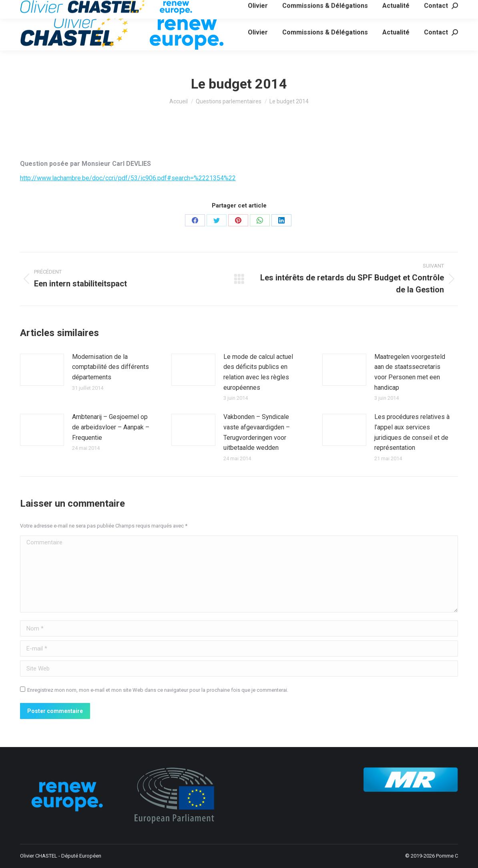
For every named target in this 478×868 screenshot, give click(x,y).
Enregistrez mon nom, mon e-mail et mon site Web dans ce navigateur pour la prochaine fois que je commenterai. (158, 690)
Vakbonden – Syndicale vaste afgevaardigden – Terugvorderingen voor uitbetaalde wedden (257, 432)
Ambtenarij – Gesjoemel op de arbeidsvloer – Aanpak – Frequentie (111, 427)
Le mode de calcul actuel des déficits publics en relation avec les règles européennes (258, 372)
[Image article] (42, 370)
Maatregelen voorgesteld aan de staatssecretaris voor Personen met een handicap (410, 372)
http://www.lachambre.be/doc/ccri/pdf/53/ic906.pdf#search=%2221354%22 (128, 178)
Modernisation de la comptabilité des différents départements (110, 367)
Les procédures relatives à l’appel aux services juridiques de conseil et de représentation (412, 432)
